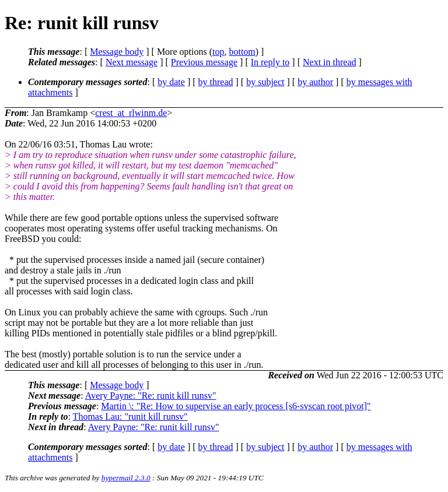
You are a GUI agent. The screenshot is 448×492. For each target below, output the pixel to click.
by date (171, 82)
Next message (132, 62)
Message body (117, 52)
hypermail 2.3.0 (126, 478)
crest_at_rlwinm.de (131, 113)
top (218, 52)
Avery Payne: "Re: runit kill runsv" (151, 396)
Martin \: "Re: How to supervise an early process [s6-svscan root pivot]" (236, 406)
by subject (265, 82)
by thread (216, 82)
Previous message (204, 62)
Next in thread (330, 62)
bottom (242, 52)
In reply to (270, 62)
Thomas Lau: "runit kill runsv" (130, 417)
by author (315, 82)
